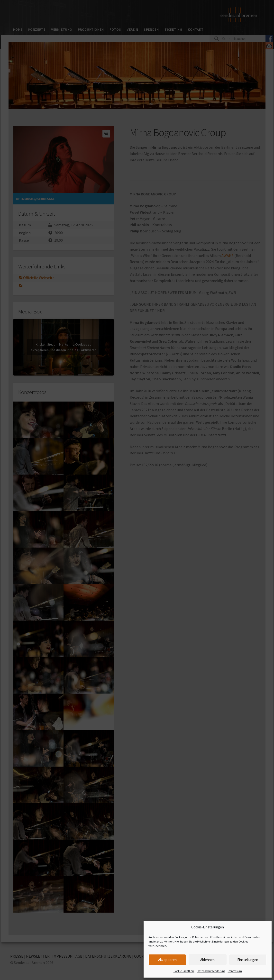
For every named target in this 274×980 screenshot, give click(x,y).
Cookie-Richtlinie (184, 971)
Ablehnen (207, 960)
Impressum (235, 971)
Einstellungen (248, 960)
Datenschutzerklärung (211, 971)
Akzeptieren (167, 960)
